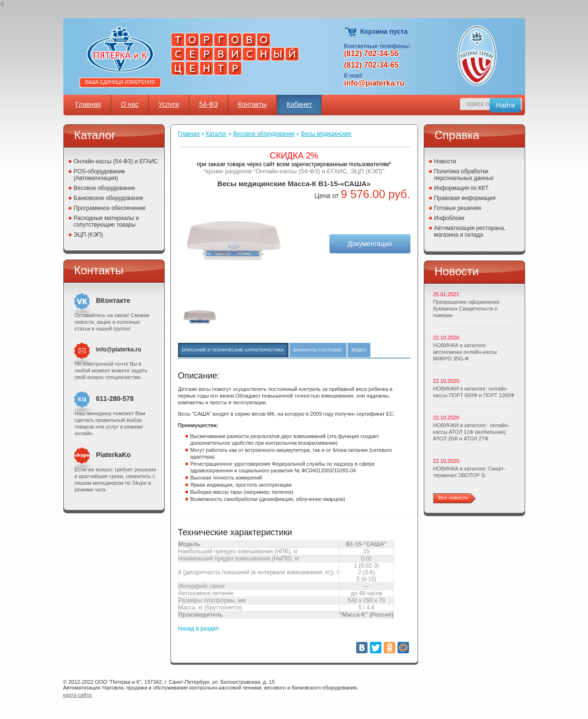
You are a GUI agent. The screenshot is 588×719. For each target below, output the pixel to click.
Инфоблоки (449, 218)
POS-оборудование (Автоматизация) (100, 175)
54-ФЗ (208, 104)
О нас (130, 104)
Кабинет (299, 104)
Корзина (351, 32)
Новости (445, 161)
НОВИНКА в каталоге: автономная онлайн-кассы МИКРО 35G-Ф (465, 352)
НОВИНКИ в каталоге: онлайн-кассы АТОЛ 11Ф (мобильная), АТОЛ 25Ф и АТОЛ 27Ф (471, 432)
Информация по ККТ (462, 188)
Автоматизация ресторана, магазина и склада (470, 231)
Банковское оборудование (109, 198)
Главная (88, 104)
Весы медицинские (326, 134)
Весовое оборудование (105, 188)
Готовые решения (458, 208)
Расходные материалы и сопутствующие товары (106, 221)
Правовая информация (465, 198)
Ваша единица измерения (120, 82)
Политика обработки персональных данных (464, 175)
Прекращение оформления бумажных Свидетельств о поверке (466, 309)
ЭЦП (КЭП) (89, 235)
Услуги (169, 104)
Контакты (252, 104)
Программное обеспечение (110, 208)
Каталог (217, 134)
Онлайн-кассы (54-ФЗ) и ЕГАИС (116, 161)
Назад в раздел (199, 629)
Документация (370, 244)
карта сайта (78, 695)
